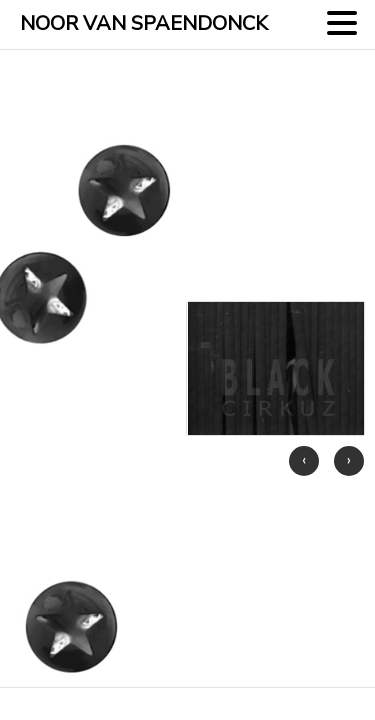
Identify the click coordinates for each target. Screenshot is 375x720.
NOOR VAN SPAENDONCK (144, 23)
